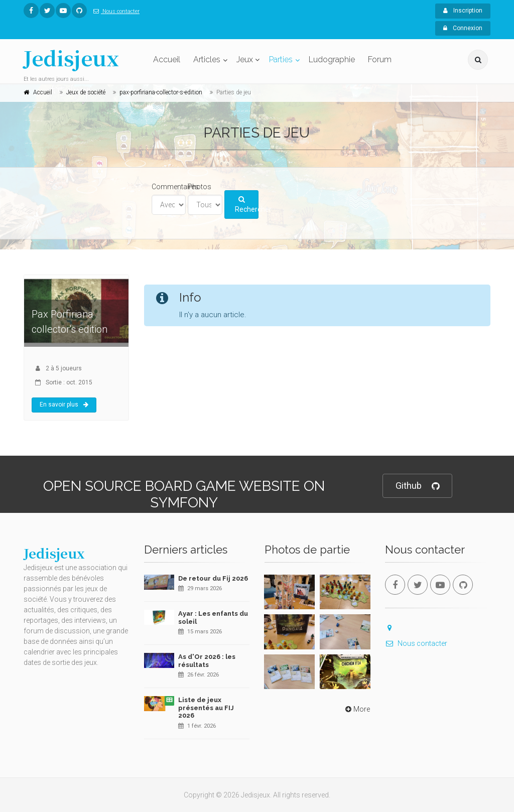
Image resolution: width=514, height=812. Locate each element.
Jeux (245, 59)
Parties (281, 59)
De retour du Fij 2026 (213, 578)
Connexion (463, 28)
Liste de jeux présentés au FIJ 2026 (206, 708)
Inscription (463, 11)
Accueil (167, 59)
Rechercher (247, 205)
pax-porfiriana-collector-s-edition (161, 92)
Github (417, 486)
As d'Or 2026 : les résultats (207, 661)
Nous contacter (114, 11)
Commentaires (175, 187)
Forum (380, 59)
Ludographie (332, 59)
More (357, 709)
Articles (207, 59)
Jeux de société (86, 92)
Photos (200, 187)
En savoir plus (64, 404)
